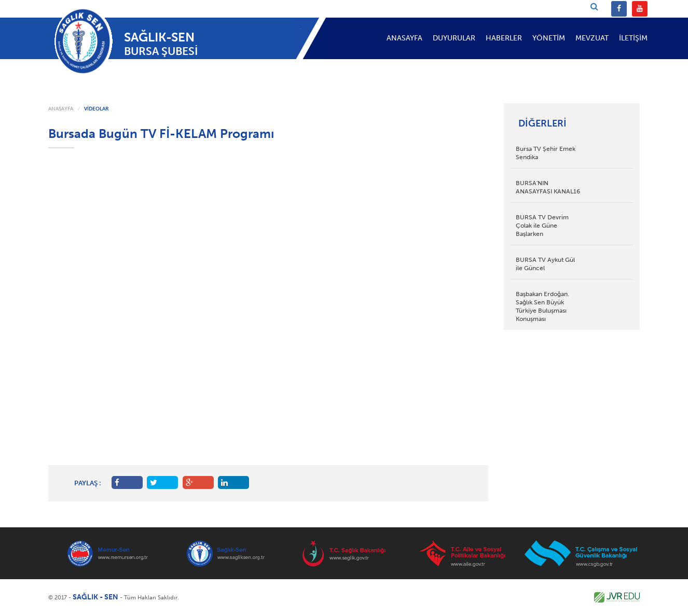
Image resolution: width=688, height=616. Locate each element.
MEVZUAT (592, 38)
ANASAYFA (404, 38)
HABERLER (504, 38)
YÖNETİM (549, 38)
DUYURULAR (454, 38)
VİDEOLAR (97, 109)
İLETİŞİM (633, 38)
